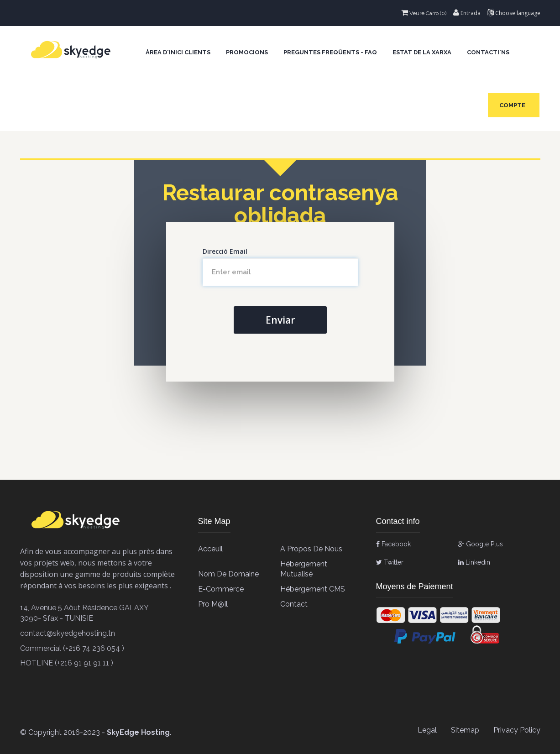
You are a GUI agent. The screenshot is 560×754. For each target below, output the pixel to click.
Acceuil (210, 549)
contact (294, 604)
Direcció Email (225, 251)
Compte (514, 105)
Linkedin (474, 562)
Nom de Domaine (228, 574)
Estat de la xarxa (422, 52)
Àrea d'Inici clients (178, 52)
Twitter (390, 562)
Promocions (247, 52)
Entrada (467, 13)
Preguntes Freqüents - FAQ (330, 52)
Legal (427, 730)
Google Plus (481, 544)
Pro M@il (213, 604)
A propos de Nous (311, 549)
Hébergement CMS (313, 589)
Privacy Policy (517, 730)
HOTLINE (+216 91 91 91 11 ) (67, 663)
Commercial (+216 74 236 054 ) (72, 648)
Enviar (280, 320)
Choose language (514, 13)
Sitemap (465, 730)
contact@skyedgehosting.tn (68, 633)
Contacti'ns (488, 52)
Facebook (393, 544)
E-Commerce (221, 589)
